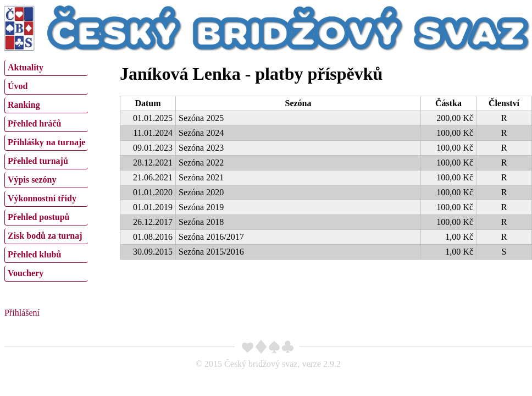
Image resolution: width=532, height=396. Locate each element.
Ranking (24, 105)
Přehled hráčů (34, 123)
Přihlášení (22, 313)
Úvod (18, 86)
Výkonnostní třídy (42, 198)
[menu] (46, 169)
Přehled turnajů (38, 161)
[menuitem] (46, 68)
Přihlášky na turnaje (46, 142)
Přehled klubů (34, 254)
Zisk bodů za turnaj (45, 236)
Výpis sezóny (32, 180)
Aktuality (26, 67)
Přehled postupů (38, 217)
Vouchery (26, 273)
